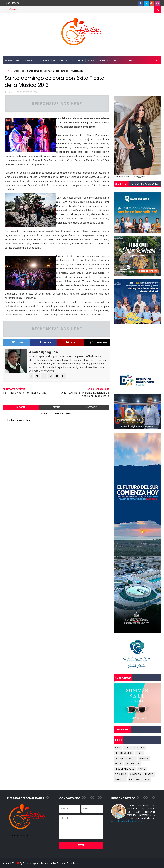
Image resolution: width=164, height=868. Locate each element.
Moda (118, 764)
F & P (139, 753)
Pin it (72, 342)
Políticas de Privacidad (19, 835)
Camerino (42, 60)
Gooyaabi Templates (67, 863)
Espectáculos (124, 753)
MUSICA (144, 758)
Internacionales (98, 60)
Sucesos (136, 774)
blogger (21, 407)
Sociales (77, 60)
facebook (92, 407)
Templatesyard (31, 863)
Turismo (131, 60)
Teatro (149, 774)
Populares (137, 184)
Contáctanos (13, 3)
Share (45, 342)
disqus (56, 407)
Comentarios (153, 184)
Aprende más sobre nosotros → (128, 821)
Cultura (139, 748)
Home (9, 60)
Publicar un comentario (19, 420)
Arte (118, 748)
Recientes (121, 184)
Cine (127, 748)
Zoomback (60, 60)
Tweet (19, 342)
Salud (117, 60)
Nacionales (24, 60)
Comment (99, 342)
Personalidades (16, 68)
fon (147, 779)
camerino (135, 779)
